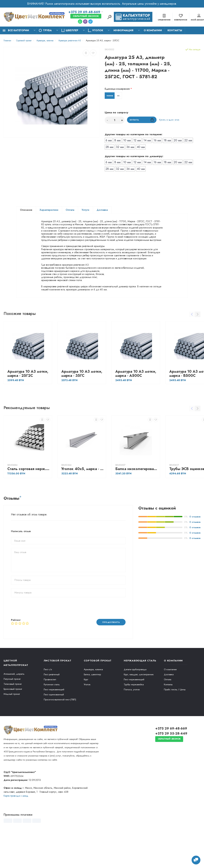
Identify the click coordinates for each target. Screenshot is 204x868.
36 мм (130, 148)
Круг (86, 711)
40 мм (141, 148)
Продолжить (109, 653)
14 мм (147, 141)
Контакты (175, 30)
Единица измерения (117, 89)
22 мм (188, 141)
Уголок (98, 30)
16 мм (157, 141)
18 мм (167, 141)
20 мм (178, 141)
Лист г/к (48, 701)
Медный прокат (12, 725)
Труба (47, 30)
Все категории (16, 30)
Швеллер (72, 30)
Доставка (102, 211)
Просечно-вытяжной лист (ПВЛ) (60, 731)
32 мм (120, 148)
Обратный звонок (86, 16)
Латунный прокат (12, 710)
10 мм (127, 141)
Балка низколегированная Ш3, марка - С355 (137, 500)
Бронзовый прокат (13, 720)
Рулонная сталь (52, 716)
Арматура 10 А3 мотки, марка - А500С (136, 405)
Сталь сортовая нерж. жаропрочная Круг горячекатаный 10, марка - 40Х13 (29, 500)
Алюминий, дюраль (14, 705)
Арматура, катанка (93, 701)
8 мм (117, 141)
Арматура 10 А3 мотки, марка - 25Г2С (28, 405)
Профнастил (50, 711)
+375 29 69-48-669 (84, 12)
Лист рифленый (52, 706)
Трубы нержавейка (134, 716)
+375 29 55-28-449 (171, 765)
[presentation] (38, 639)
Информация (123, 30)
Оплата (70, 211)
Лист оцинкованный (54, 726)
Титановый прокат (13, 715)
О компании (153, 30)
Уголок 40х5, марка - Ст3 (83, 500)
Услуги (85, 211)
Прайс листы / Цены (175, 721)
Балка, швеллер (92, 706)
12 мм (137, 141)
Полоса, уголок (132, 721)
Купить (142, 121)
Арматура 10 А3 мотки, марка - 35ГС (82, 405)
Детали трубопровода (135, 701)
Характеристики (49, 211)
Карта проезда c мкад (16, 827)
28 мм (109, 148)
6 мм (109, 141)
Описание (26, 211)
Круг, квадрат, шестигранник (139, 706)
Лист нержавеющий (54, 721)
